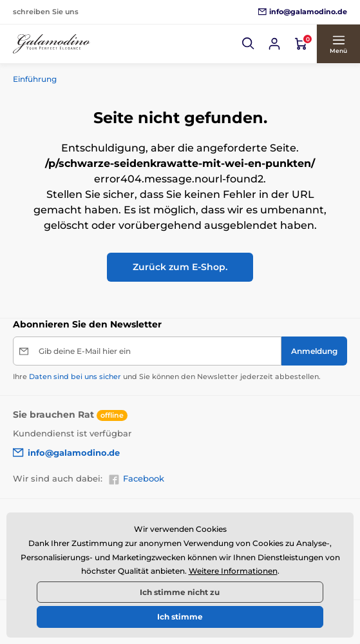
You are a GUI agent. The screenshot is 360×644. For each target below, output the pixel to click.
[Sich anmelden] (274, 44)
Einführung (35, 79)
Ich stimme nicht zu (180, 592)
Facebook (136, 479)
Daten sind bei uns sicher (75, 376)
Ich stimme (180, 617)
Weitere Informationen (233, 571)
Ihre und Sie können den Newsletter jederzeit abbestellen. (167, 376)
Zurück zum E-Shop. (180, 267)
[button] (249, 44)
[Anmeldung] (314, 351)
